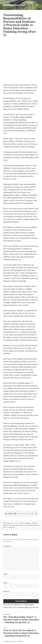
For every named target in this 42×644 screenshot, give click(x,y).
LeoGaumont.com (14, 5)
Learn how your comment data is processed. (21, 607)
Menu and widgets (36, 7)
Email (6, 583)
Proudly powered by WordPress (13, 641)
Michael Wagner (26, 523)
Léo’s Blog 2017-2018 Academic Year (20, 524)
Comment (8, 546)
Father (13, 527)
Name (6, 574)
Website (6, 591)
